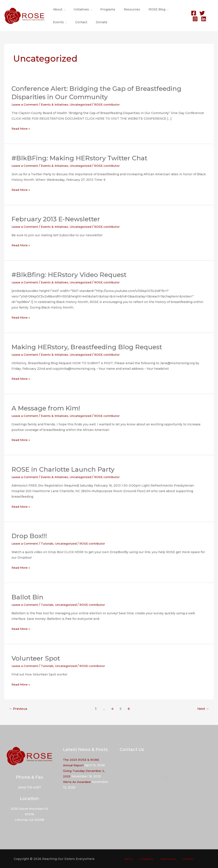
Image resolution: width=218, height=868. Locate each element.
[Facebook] (191, 13)
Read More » (21, 129)
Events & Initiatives (57, 104)
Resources (123, 9)
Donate (76, 22)
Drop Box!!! (29, 536)
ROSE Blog (146, 9)
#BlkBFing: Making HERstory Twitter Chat (79, 158)
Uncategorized (85, 104)
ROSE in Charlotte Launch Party (63, 469)
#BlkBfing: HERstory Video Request (69, 275)
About (56, 9)
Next (203, 709)
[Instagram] (208, 13)
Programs (101, 9)
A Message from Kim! (46, 408)
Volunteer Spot (36, 658)
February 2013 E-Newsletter (56, 219)
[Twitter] (200, 13)
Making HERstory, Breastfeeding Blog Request (87, 347)
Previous (18, 709)
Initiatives (77, 9)
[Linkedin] (193, 19)
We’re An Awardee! (78, 782)
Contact (58, 22)
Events (168, 9)
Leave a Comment (25, 104)
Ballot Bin (27, 597)
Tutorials (49, 543)
